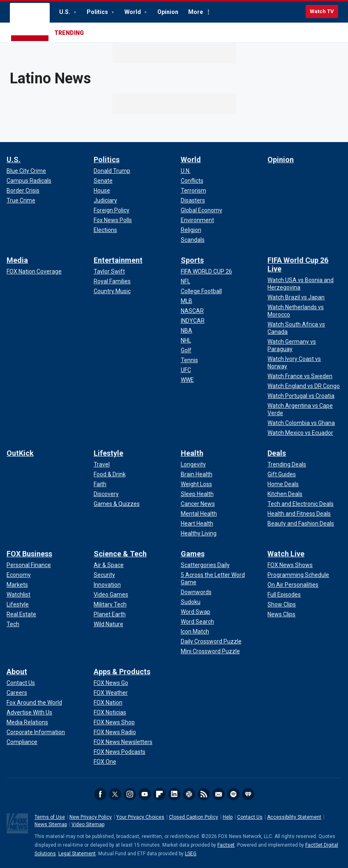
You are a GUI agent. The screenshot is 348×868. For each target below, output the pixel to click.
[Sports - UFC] (186, 370)
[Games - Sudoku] (191, 602)
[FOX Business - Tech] (13, 624)
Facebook (100, 794)
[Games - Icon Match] (195, 631)
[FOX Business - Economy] (19, 575)
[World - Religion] (191, 230)
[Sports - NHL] (186, 340)
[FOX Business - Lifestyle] (18, 604)
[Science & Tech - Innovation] (107, 585)
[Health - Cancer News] (198, 504)
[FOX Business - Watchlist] (18, 595)
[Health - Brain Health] (197, 474)
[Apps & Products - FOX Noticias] (110, 712)
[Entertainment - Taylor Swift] (109, 271)
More (196, 12)
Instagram (130, 794)
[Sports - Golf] (186, 350)
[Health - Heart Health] (197, 524)
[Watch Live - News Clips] (281, 614)
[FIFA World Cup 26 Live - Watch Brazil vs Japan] (296, 297)
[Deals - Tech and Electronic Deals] (301, 504)
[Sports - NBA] (187, 331)
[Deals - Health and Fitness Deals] (299, 514)
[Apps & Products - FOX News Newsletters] (123, 742)
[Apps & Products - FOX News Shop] (114, 722)
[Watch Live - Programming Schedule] (298, 575)
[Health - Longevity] (193, 464)
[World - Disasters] (193, 200)
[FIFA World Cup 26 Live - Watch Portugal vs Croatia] (301, 396)
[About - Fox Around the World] (34, 703)
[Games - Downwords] (196, 592)
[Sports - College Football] (201, 291)
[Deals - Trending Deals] (287, 464)
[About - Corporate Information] (36, 732)
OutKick (20, 453)
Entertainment (118, 260)
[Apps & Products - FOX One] (105, 762)
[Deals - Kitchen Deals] (285, 494)
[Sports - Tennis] (189, 360)
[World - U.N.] (186, 171)
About (17, 672)
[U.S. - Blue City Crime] (26, 171)
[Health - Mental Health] (199, 514)
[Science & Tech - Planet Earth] (110, 614)
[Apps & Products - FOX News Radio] (115, 732)
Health (192, 453)
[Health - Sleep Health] (197, 494)
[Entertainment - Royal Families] (112, 281)
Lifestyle (108, 453)
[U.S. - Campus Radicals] (29, 181)
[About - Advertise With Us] (29, 712)
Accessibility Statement (294, 817)
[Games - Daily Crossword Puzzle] (211, 641)
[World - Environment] (197, 220)
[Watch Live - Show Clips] (282, 604)
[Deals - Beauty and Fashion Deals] (301, 524)
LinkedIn (174, 794)
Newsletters (219, 794)
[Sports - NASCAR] (192, 311)
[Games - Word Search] (197, 622)
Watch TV (322, 11)
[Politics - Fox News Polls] (113, 220)
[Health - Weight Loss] (196, 484)
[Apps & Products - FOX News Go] (111, 683)
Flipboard (159, 794)
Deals (277, 453)
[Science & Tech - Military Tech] (110, 604)
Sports (192, 260)
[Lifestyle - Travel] (102, 464)
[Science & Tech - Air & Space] (109, 565)
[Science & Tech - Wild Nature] (108, 624)
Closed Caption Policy (194, 817)
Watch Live (286, 554)
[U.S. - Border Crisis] (23, 191)
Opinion (168, 12)
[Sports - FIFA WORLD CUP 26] (206, 271)
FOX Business (29, 554)
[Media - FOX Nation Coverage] (34, 271)
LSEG (191, 854)
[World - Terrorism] (194, 191)
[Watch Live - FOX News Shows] (290, 565)
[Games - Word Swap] (196, 612)
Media (17, 260)
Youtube (145, 794)
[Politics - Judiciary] (105, 200)
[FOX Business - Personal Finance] (29, 565)
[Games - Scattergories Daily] (205, 565)
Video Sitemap (88, 824)
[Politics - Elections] (105, 230)
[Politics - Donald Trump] (112, 171)
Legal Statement (77, 854)
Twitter (115, 794)
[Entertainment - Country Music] (112, 291)
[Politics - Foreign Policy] (112, 210)
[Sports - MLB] (187, 301)
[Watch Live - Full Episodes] (284, 595)
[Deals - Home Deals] (283, 484)
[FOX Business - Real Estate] (21, 614)
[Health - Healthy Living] (199, 533)
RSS (204, 794)
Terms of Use (50, 817)
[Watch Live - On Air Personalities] (293, 585)
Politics (98, 12)
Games (193, 554)
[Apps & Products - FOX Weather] (111, 693)
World (133, 12)
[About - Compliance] (22, 742)
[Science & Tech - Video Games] (111, 595)
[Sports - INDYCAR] (193, 321)
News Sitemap (51, 824)
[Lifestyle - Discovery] (106, 494)
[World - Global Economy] (202, 210)
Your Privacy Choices (140, 817)
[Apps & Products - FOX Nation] (108, 703)
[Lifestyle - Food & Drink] (110, 474)
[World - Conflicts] (192, 181)
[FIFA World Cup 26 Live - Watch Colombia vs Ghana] (301, 423)
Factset (226, 845)
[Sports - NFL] (186, 281)
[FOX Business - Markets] (17, 585)
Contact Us (250, 817)
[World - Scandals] (193, 240)
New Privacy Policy (91, 817)
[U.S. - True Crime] (21, 200)
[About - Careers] (17, 693)
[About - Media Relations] (27, 722)
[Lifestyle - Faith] (100, 484)
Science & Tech (120, 554)
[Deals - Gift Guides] (282, 474)
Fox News (30, 23)
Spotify (233, 794)
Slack (189, 794)
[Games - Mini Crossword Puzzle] (210, 651)
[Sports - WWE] (187, 380)
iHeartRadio (248, 794)
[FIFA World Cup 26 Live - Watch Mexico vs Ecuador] (300, 433)
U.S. (65, 12)
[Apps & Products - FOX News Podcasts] (120, 752)
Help (228, 817)
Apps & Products (122, 672)
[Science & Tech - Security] (104, 575)
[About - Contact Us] (21, 683)
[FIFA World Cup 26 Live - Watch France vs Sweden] (300, 376)
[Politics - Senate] (103, 181)
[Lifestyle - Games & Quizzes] (117, 504)
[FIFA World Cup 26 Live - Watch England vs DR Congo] (304, 386)
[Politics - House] (102, 191)
